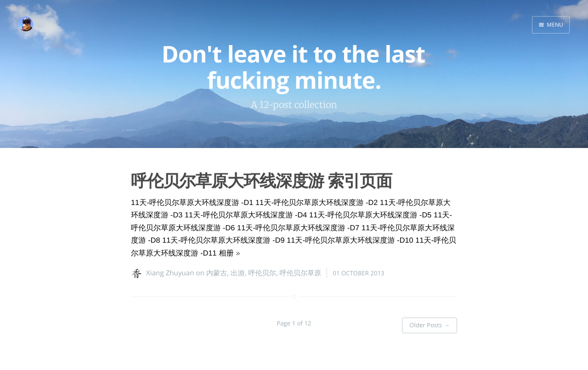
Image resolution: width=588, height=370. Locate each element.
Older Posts (430, 323)
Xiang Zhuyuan (170, 273)
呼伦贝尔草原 (301, 273)
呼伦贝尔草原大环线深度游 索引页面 (261, 180)
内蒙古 (217, 273)
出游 (237, 273)
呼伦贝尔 (262, 273)
